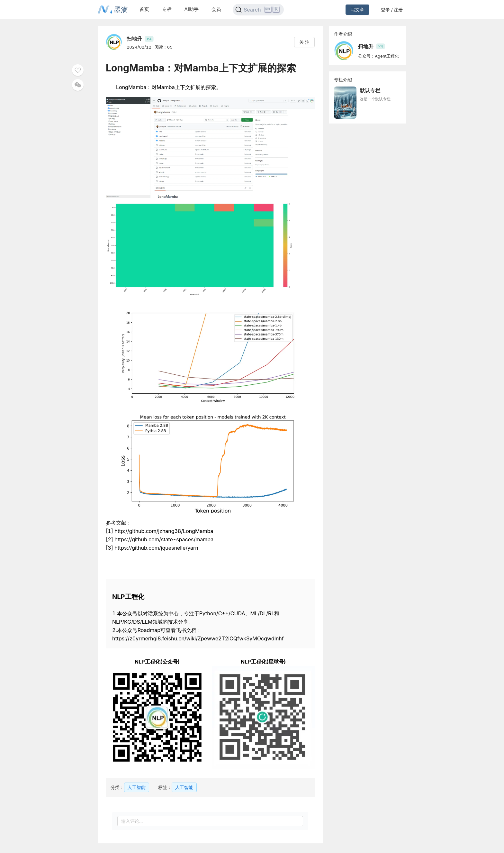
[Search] (258, 10)
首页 (144, 9)
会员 (216, 9)
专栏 (167, 9)
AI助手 (192, 9)
